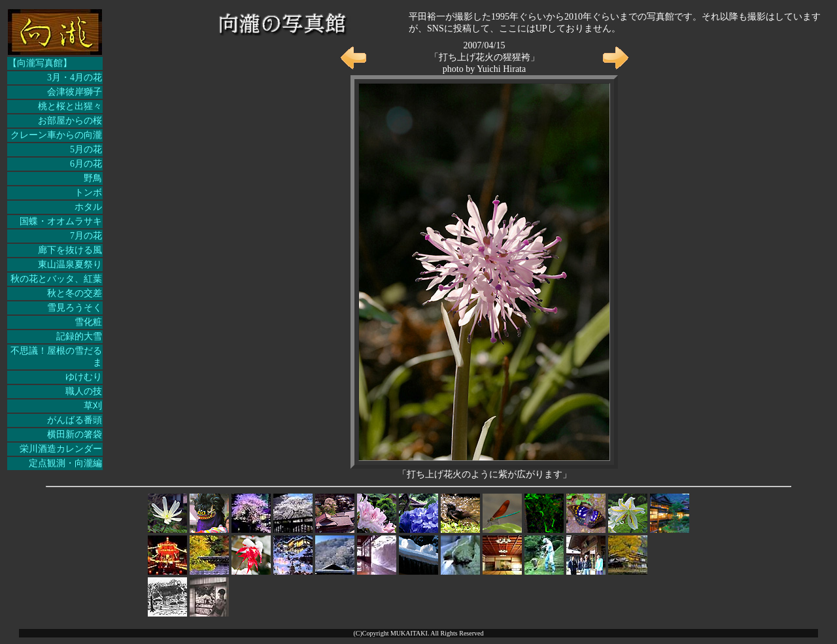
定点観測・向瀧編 (65, 463)
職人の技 (84, 391)
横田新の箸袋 (75, 434)
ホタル (88, 207)
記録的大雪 (79, 336)
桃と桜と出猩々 (70, 106)
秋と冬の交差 (75, 293)
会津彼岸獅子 (75, 92)
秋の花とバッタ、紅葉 (56, 279)
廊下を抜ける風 (70, 250)
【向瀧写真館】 (40, 63)
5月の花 (86, 149)
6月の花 (86, 164)
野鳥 (93, 178)
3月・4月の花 (75, 77)
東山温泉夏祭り (70, 264)
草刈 (93, 406)
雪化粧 (88, 322)
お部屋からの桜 (70, 121)
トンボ (88, 193)
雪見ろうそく (75, 308)
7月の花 (86, 236)
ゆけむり (84, 377)
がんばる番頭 (75, 420)
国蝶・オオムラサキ (61, 221)
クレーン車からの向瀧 (56, 135)
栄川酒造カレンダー (61, 449)
